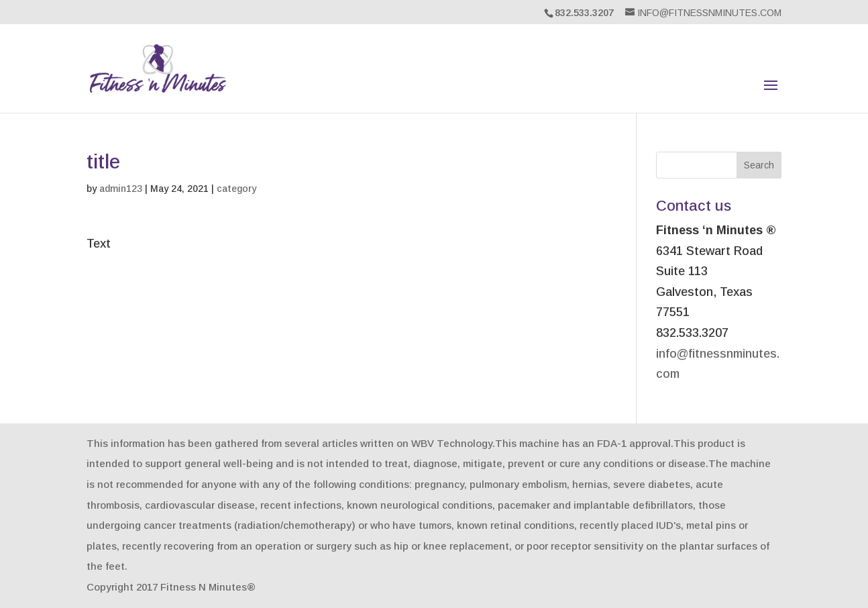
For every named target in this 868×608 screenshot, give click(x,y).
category (236, 189)
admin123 (121, 189)
